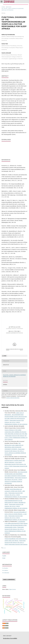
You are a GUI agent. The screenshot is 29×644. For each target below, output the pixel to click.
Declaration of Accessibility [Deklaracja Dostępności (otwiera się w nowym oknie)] (10, 638)
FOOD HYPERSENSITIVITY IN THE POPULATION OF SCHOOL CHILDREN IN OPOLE (15, 502)
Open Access (12, 589)
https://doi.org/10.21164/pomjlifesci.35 (14, 64)
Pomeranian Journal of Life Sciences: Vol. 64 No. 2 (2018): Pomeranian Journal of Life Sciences (16, 466)
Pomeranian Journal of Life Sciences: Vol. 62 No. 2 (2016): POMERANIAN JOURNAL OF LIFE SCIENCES (16, 438)
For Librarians (6, 573)
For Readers (5, 568)
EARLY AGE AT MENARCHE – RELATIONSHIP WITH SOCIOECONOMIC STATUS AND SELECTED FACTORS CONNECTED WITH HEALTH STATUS (16, 417)
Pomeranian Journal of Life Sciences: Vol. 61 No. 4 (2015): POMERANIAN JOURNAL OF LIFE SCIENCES (16, 518)
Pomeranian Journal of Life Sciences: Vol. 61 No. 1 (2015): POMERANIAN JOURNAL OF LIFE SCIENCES (16, 422)
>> (5, 548)
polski (4, 558)
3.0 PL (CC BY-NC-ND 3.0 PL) (13, 398)
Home (3, 7)
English (4, 556)
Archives (9, 7)
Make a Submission (9, 579)
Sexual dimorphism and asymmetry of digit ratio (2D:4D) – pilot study (15, 491)
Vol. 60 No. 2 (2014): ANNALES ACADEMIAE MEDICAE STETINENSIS (13, 9)
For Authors (5, 570)
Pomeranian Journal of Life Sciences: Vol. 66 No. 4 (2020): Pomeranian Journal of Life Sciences (16, 542)
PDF (5, 356)
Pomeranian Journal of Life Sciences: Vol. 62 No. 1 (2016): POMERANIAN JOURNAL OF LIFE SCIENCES (16, 495)
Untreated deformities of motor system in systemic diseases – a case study (16, 514)
